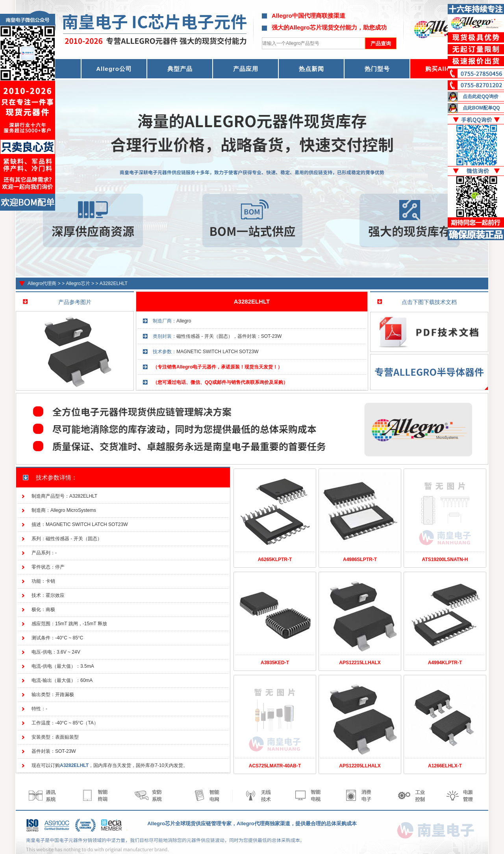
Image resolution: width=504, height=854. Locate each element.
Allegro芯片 (78, 283)
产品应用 (246, 69)
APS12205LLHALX (360, 766)
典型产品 (180, 69)
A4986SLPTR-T (360, 559)
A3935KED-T (275, 663)
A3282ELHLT (114, 283)
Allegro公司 (114, 69)
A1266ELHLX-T (445, 766)
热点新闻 (311, 69)
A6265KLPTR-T (275, 559)
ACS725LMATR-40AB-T (275, 766)
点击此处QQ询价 (481, 96)
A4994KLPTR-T (445, 663)
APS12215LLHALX (360, 663)
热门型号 (377, 69)
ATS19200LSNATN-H (445, 559)
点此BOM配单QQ (481, 108)
